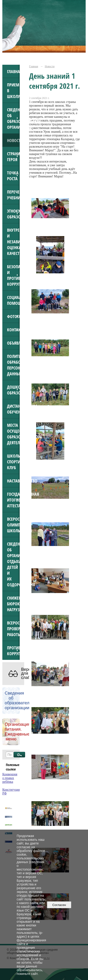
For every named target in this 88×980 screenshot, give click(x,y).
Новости (13, 140)
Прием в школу (13, 90)
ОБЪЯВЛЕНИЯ (13, 343)
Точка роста (13, 176)
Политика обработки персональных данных (13, 365)
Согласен (59, 905)
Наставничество (13, 481)
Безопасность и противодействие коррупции (13, 275)
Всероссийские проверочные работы (13, 629)
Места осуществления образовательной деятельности (13, 434)
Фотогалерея (13, 316)
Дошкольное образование (13, 390)
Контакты (13, 330)
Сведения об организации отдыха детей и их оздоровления (13, 564)
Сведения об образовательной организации (13, 118)
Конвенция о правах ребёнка (10, 778)
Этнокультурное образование (13, 214)
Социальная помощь (13, 300)
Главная (13, 71)
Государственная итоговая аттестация (13, 500)
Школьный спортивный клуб (13, 462)
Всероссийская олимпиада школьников (13, 525)
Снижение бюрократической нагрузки (13, 604)
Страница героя (13, 156)
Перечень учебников (13, 195)
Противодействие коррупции (13, 651)
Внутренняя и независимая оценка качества (13, 242)
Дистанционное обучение (13, 409)
